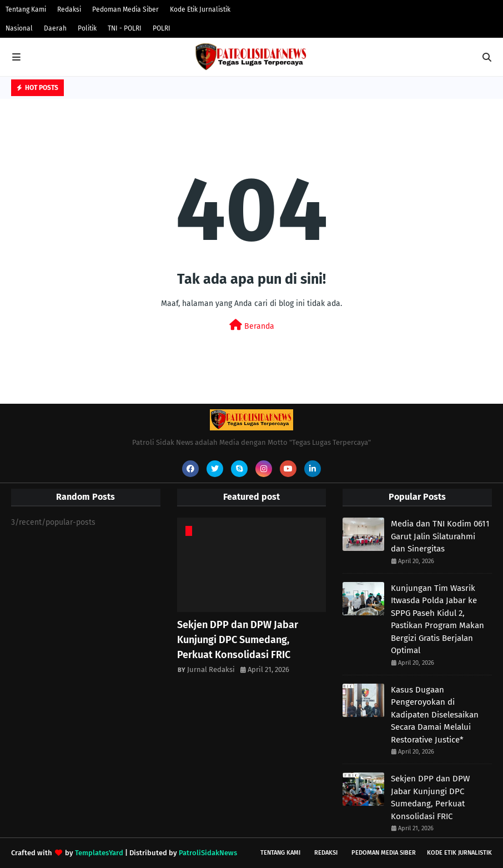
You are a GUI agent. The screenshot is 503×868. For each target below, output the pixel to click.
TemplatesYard (99, 853)
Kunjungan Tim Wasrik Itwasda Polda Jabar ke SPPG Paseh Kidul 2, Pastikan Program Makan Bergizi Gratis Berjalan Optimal (437, 619)
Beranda (252, 325)
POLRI (162, 28)
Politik (87, 28)
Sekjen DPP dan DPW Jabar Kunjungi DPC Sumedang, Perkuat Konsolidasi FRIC (238, 640)
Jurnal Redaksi (211, 669)
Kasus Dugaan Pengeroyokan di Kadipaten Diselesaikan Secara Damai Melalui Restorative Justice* (435, 715)
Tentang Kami (26, 9)
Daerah (55, 28)
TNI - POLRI (125, 28)
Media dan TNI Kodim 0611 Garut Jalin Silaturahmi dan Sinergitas (440, 536)
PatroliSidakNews (208, 853)
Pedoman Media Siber (125, 9)
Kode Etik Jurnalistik (200, 9)
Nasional (19, 28)
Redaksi (69, 9)
